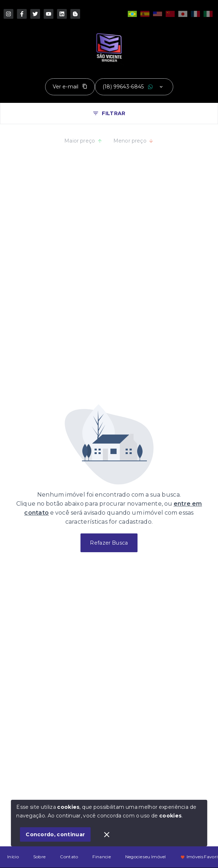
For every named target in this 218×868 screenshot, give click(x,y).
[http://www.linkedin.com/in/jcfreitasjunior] (62, 14)
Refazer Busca (109, 543)
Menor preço (134, 141)
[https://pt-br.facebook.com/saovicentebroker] (22, 14)
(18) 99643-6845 (123, 87)
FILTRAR (109, 113)
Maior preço (83, 141)
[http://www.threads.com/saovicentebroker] (75, 14)
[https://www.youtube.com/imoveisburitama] (49, 14)
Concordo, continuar (55, 834)
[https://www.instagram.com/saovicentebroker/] (8, 14)
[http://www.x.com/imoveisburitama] (35, 14)
